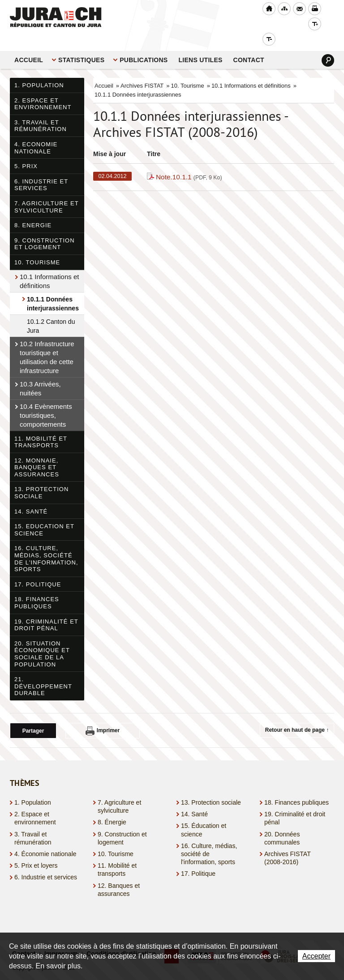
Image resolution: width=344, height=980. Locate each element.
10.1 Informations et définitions (49, 266)
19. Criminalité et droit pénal (46, 610)
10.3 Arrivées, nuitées (40, 373)
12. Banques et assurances (119, 874)
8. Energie (33, 210)
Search (328, 45)
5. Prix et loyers (36, 850)
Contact (249, 45)
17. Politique (38, 569)
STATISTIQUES (81, 45)
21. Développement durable (43, 671)
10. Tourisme (37, 247)
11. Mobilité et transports (41, 427)
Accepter (316, 956)
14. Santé (31, 496)
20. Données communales (282, 823)
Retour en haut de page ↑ (297, 715)
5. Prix (26, 151)
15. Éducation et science (204, 815)
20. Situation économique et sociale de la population (42, 639)
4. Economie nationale (36, 133)
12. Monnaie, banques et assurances (37, 452)
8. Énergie (112, 807)
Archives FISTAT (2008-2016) (288, 843)
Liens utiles (200, 45)
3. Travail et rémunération (41, 111)
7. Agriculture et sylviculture (47, 192)
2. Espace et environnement (43, 89)
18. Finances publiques (37, 588)
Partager (33, 716)
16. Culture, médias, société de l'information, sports (46, 543)
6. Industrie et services (41, 170)
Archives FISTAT (142, 70)
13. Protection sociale (41, 477)
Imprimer (103, 716)
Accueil (29, 45)
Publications (144, 45)
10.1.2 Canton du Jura (51, 311)
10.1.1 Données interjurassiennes (53, 288)
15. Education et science (44, 515)
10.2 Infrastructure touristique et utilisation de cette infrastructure (47, 342)
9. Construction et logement (45, 229)
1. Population (39, 70)
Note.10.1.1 (189, 162)
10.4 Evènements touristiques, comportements (46, 400)
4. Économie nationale (45, 839)
